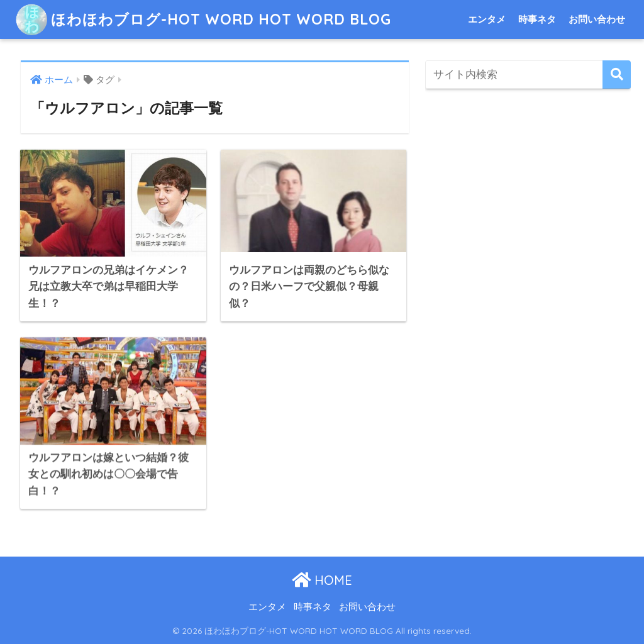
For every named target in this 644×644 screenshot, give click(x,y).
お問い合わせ (597, 19)
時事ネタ (537, 19)
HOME (322, 580)
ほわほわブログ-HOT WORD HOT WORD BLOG (203, 19)
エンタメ (487, 19)
